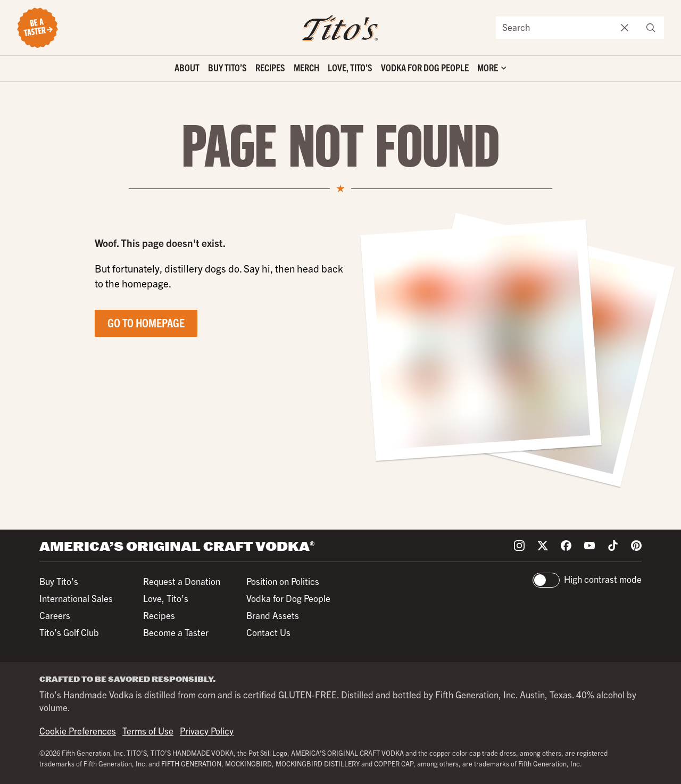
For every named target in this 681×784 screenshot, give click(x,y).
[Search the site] (554, 28)
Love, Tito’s (350, 67)
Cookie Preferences (78, 731)
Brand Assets (273, 615)
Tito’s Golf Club (69, 632)
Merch (306, 67)
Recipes (270, 67)
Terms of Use (148, 731)
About (187, 67)
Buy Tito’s (227, 67)
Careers (55, 615)
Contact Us (268, 632)
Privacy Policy (207, 731)
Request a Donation (182, 581)
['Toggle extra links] (492, 69)
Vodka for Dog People (425, 67)
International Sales (76, 598)
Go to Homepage (146, 322)
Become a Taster (176, 632)
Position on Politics (283, 581)
